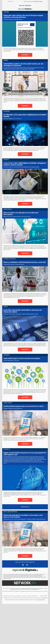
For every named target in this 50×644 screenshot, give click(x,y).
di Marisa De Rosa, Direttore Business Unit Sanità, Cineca (17, 217)
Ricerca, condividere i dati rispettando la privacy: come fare (25, 262)
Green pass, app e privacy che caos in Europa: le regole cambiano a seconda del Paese (23, 16)
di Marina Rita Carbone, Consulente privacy (14, 264)
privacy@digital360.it (40, 600)
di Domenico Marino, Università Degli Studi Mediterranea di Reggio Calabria (21, 167)
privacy (23, 591)
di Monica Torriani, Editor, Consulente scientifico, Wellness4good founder (21, 314)
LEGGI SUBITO (25, 55)
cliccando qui (44, 598)
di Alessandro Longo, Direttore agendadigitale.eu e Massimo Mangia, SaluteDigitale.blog (25, 519)
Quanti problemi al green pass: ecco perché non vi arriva (23, 406)
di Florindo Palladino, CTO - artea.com (12, 119)
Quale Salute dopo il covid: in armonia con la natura (22, 358)
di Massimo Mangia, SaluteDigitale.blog (13, 19)
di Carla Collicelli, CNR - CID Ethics (11, 361)
